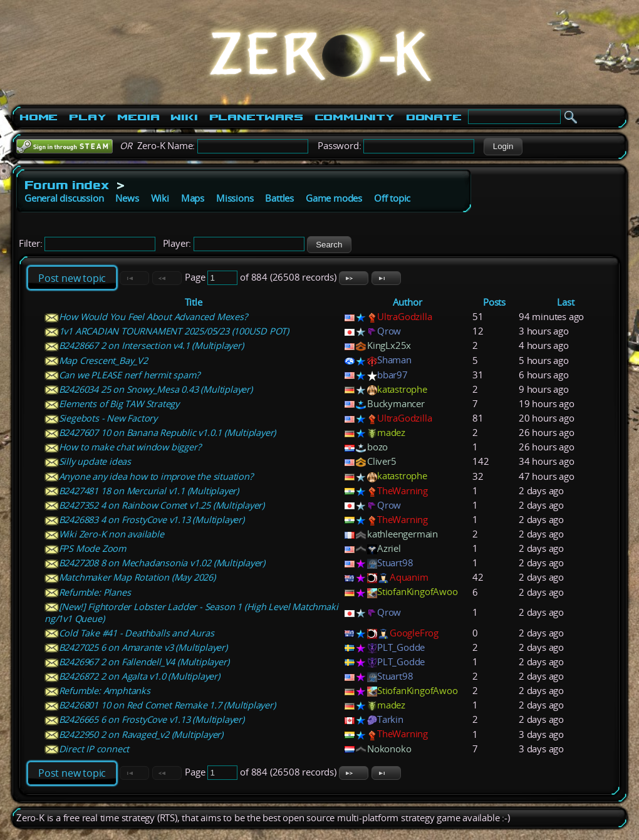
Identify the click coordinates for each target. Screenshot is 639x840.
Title (194, 302)
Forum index (67, 185)
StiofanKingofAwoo (418, 592)
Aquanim (409, 577)
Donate (434, 117)
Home (39, 117)
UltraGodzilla (404, 317)
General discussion (64, 198)
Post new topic (72, 278)
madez (391, 433)
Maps (193, 198)
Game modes (334, 198)
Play (87, 117)
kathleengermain (403, 534)
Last (565, 302)
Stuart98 (395, 563)
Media (138, 117)
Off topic (392, 198)
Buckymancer (396, 404)
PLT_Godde (401, 647)
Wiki (184, 117)
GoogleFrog (414, 633)
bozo (377, 447)
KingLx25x (389, 345)
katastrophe (402, 389)
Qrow (389, 331)
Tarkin (390, 719)
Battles (279, 198)
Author (408, 302)
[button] (503, 147)
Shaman (394, 360)
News (127, 198)
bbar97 (392, 375)
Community (355, 117)
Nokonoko (389, 749)
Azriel (389, 548)
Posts (494, 302)
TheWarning (403, 491)
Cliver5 (382, 461)
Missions (235, 198)
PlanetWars (256, 117)
